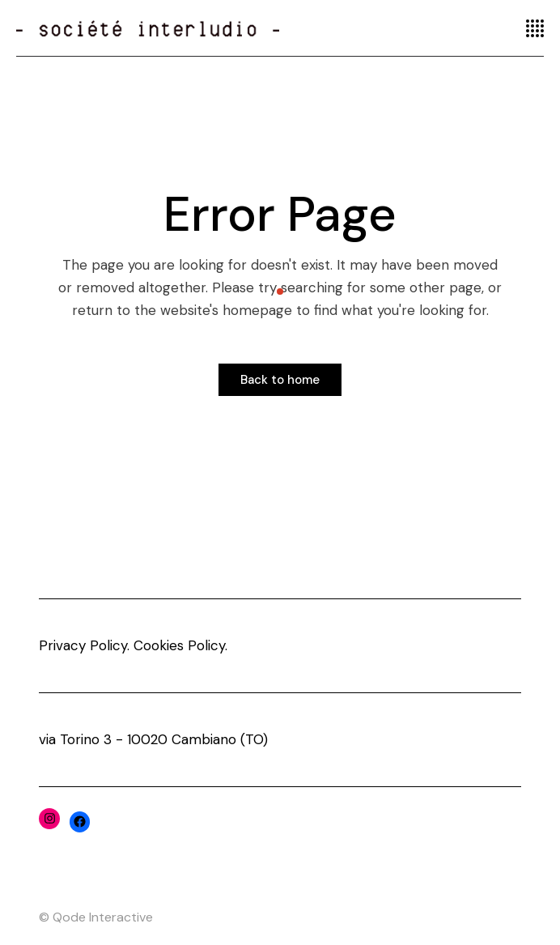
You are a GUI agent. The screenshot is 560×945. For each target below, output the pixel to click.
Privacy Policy (83, 645)
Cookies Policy (179, 645)
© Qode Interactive (96, 917)
